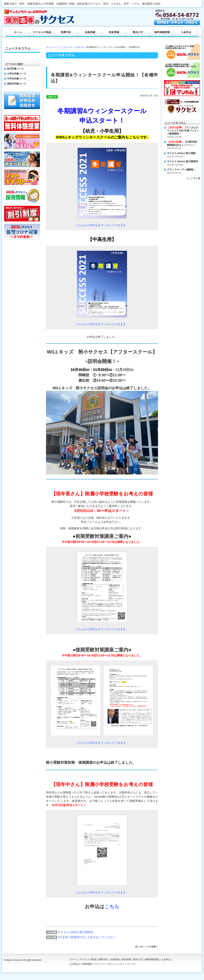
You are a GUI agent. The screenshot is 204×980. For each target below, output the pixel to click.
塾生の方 (138, 32)
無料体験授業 (162, 32)
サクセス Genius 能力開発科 (76, 932)
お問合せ (75, 964)
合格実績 (90, 32)
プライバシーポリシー (106, 964)
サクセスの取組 (42, 32)
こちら (112, 906)
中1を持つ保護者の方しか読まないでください (87, 937)
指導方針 (66, 32)
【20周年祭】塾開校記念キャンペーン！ (183, 143)
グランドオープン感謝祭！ (181, 170)
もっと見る (192, 178)
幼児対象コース (15, 69)
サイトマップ (127, 964)
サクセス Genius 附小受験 (181, 153)
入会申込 (186, 32)
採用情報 (87, 964)
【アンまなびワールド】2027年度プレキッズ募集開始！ (183, 131)
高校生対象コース (17, 84)
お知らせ (80, 47)
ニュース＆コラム (64, 47)
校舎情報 (114, 32)
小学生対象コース (17, 74)
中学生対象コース (17, 79)
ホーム (49, 47)
